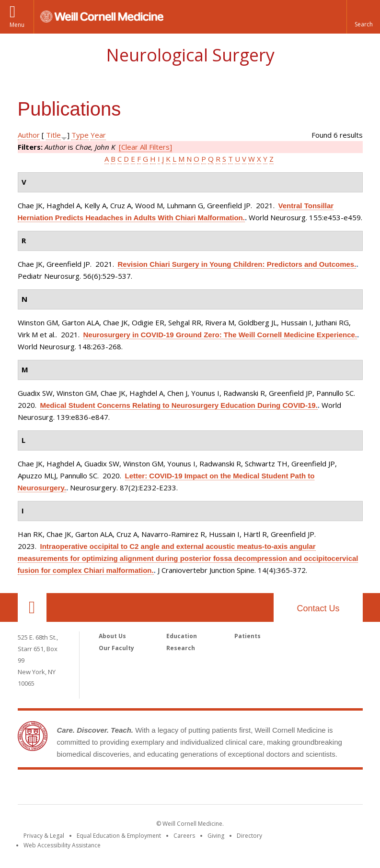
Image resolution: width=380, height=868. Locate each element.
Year (98, 135)
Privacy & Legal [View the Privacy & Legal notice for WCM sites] (44, 836)
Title (53, 135)
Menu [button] (17, 25)
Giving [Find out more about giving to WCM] (216, 836)
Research (181, 648)
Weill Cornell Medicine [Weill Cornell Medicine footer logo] (190, 789)
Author (29, 135)
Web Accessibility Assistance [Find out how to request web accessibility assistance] (62, 845)
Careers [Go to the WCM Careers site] (184, 836)
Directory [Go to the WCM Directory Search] (249, 836)
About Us (112, 636)
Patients (248, 636)
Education (182, 636)
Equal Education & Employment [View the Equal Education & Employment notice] (119, 836)
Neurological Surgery (190, 55)
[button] (363, 17)
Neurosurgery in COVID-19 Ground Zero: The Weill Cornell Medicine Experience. (220, 335)
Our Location (32, 607)
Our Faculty (116, 648)
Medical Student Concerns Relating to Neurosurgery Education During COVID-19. (179, 405)
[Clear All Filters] (145, 147)
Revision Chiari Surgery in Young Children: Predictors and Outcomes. (237, 264)
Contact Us (318, 608)
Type (80, 135)
